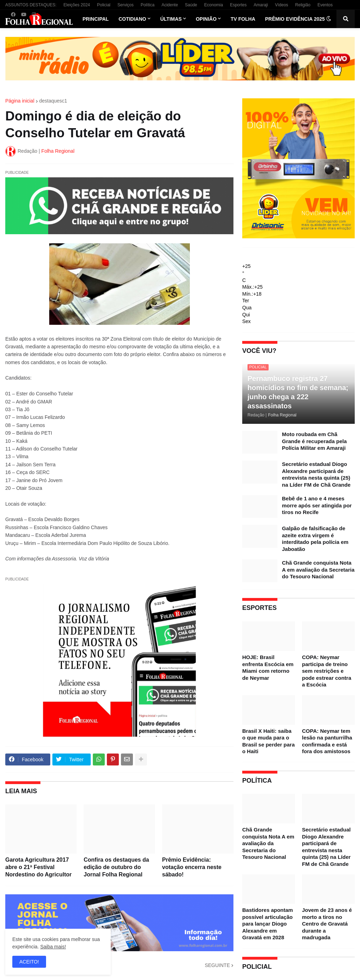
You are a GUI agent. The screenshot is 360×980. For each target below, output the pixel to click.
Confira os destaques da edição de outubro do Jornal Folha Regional (116, 867)
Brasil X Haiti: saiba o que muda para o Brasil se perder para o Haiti (268, 741)
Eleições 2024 (77, 5)
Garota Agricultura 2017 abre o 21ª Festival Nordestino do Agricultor (38, 867)
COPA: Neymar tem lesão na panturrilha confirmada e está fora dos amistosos (327, 741)
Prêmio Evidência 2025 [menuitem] (295, 19)
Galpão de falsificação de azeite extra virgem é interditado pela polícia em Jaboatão (315, 539)
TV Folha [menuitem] (243, 19)
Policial (104, 5)
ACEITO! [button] (29, 962)
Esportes (238, 5)
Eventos (325, 5)
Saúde (191, 5)
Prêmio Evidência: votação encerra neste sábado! (192, 867)
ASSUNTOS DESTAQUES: (31, 5)
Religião (303, 5)
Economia (214, 5)
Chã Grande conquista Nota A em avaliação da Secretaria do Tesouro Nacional (318, 570)
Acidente (170, 5)
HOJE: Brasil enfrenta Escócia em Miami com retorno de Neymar (268, 667)
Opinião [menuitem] (206, 19)
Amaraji (261, 5)
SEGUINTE (217, 965)
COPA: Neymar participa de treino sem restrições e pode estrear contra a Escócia (327, 671)
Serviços (126, 5)
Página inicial (20, 101)
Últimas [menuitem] (171, 19)
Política (147, 5)
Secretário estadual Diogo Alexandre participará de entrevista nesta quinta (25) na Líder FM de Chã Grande (316, 474)
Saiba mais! (53, 947)
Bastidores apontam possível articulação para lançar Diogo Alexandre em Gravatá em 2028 (268, 924)
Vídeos (281, 5)
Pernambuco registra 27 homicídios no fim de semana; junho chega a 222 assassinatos (298, 392)
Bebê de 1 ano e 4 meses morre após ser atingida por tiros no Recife (317, 505)
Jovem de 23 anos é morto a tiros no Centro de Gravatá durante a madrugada (327, 924)
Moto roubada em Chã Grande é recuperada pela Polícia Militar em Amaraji (314, 441)
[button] (329, 19)
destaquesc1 (53, 101)
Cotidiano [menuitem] (132, 19)
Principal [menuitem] (96, 19)
